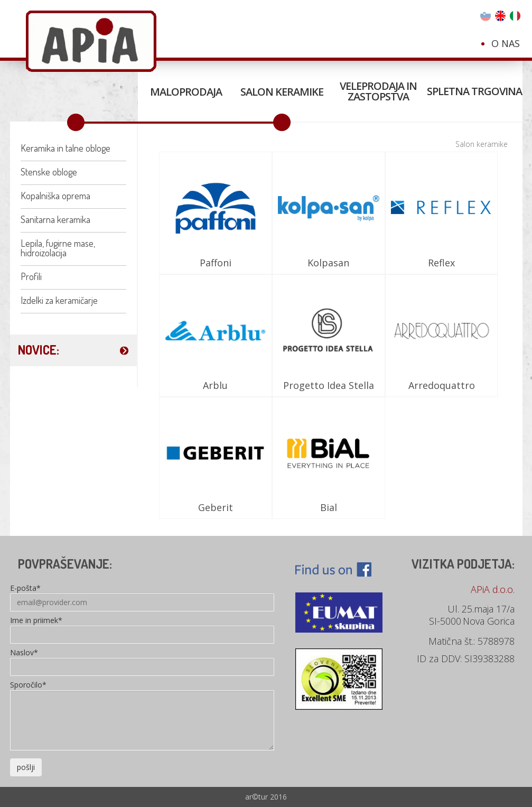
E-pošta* (25, 589)
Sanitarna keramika (55, 219)
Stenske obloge (49, 172)
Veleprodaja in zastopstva (378, 91)
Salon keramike (282, 92)
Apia (91, 41)
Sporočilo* (28, 685)
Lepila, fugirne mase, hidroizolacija (58, 248)
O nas (506, 43)
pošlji (26, 767)
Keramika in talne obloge (66, 148)
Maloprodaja (186, 92)
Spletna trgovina (474, 91)
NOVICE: (39, 350)
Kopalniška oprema (55, 196)
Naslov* (24, 653)
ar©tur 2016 (266, 797)
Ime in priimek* (36, 621)
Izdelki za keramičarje (59, 300)
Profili (31, 276)
